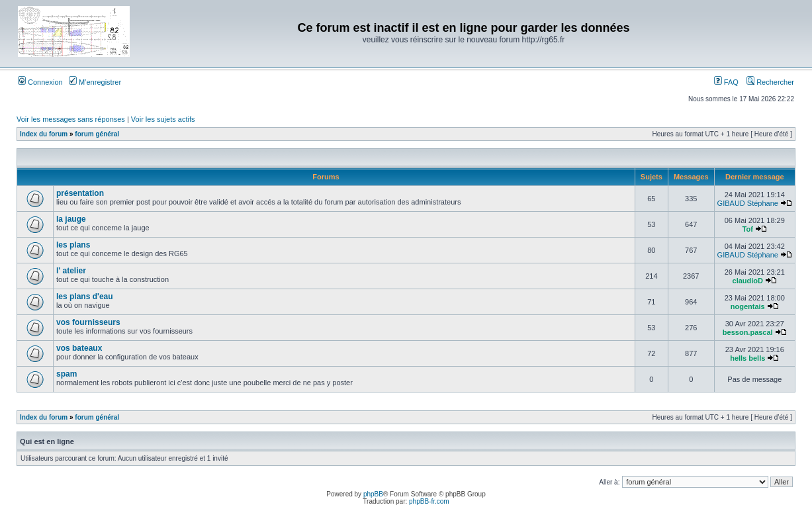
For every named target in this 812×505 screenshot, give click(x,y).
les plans (73, 245)
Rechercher (770, 82)
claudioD (748, 281)
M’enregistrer (95, 82)
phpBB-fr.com (429, 501)
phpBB (373, 494)
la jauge (71, 219)
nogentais (748, 306)
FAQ (726, 82)
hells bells (747, 358)
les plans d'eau (85, 297)
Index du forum (44, 134)
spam (67, 374)
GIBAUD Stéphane (748, 203)
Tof (748, 229)
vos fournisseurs (88, 322)
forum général (97, 134)
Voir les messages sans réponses (71, 119)
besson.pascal (748, 332)
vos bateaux (79, 348)
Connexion (40, 82)
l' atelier (71, 271)
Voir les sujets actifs (163, 119)
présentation (80, 193)
